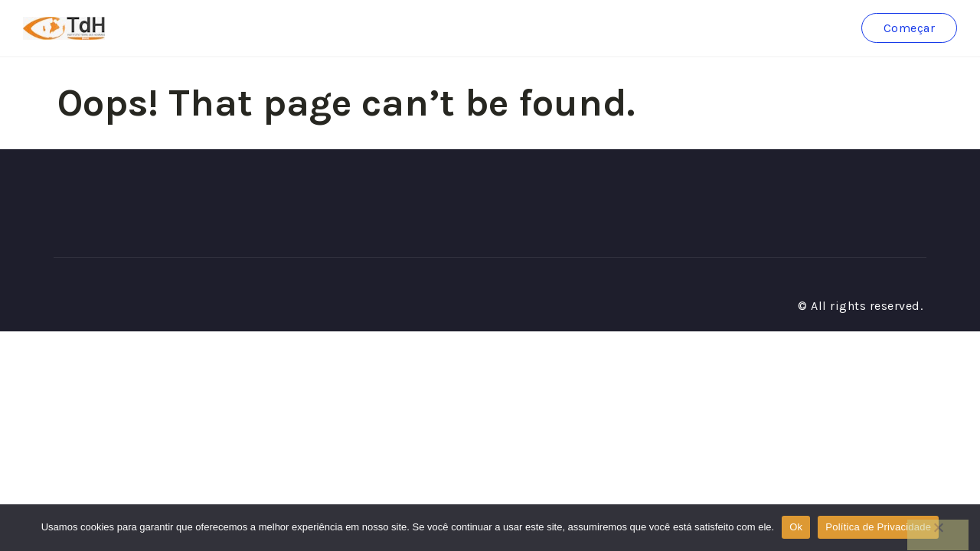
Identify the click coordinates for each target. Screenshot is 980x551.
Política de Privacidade (878, 527)
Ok (796, 527)
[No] (938, 535)
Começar (910, 28)
